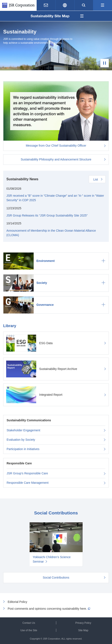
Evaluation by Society (21, 440)
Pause (105, 63)
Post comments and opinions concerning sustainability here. (47, 609)
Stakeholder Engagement (23, 430)
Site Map (83, 630)
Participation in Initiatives (23, 449)
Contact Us (29, 623)
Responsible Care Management (28, 483)
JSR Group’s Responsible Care (27, 473)
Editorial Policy (17, 602)
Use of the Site (29, 630)
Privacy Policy (83, 623)
